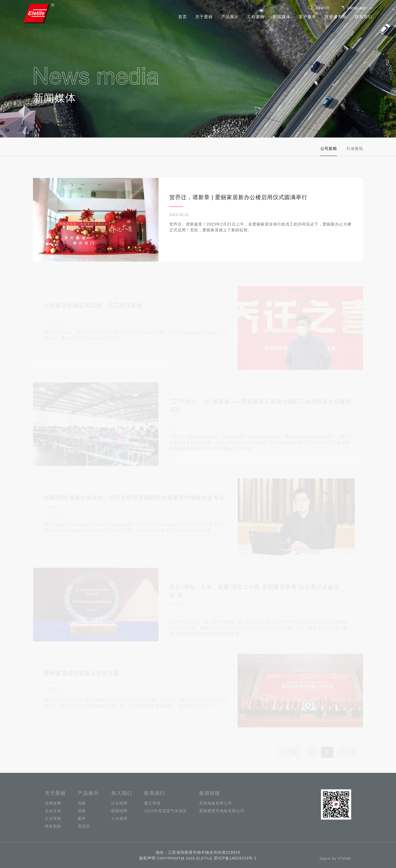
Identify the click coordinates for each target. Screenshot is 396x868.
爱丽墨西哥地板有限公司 (222, 811)
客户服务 (307, 17)
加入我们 (122, 793)
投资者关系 (335, 17)
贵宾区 (84, 826)
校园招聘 (119, 811)
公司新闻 (329, 149)
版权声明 (147, 858)
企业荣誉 (53, 818)
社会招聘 (119, 803)
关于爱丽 (204, 17)
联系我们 (364, 17)
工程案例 (256, 17)
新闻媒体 (282, 17)
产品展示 (230, 17)
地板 (82, 803)
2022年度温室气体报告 (165, 811)
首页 (183, 17)
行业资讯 (355, 149)
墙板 (82, 811)
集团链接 (210, 793)
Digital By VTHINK (335, 859)
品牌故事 (53, 803)
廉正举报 (152, 803)
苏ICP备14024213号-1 (235, 858)
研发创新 (53, 826)
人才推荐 (119, 818)
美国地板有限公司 (216, 803)
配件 (82, 818)
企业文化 (53, 811)
